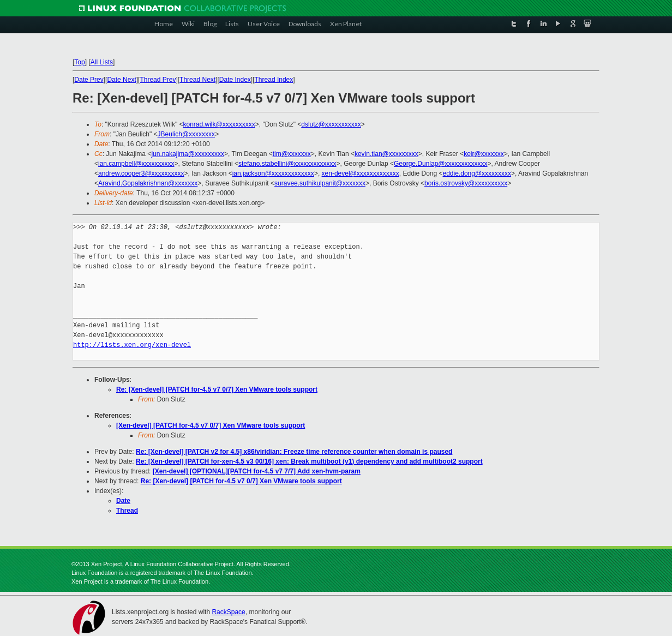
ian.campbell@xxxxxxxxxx (136, 164)
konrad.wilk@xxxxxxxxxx (219, 124)
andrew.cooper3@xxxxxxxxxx (141, 173)
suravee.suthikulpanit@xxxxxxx (320, 183)
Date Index (235, 80)
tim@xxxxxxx (292, 154)
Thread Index (274, 80)
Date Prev (89, 80)
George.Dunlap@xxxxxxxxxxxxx (441, 164)
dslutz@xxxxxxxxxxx (331, 124)
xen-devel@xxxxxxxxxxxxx (361, 173)
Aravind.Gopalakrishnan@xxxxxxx (148, 183)
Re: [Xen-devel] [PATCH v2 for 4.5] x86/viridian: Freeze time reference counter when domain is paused (294, 452)
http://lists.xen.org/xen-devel (132, 345)
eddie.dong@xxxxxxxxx (477, 173)
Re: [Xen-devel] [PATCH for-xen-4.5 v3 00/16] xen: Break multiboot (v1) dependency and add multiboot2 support (309, 461)
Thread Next (197, 80)
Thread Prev (158, 80)
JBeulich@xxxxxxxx (187, 134)
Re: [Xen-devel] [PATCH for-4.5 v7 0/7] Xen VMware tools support (217, 389)
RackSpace (228, 612)
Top (79, 62)
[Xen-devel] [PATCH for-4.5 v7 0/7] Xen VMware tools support (211, 425)
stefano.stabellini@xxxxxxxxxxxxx (287, 164)
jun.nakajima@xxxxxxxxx (188, 154)
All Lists (102, 62)
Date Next (121, 80)
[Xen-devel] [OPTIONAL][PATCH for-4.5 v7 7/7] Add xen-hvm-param (257, 471)
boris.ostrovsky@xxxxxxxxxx (466, 183)
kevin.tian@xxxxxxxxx (386, 154)
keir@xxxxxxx (484, 154)
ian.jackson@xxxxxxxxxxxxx (273, 173)
